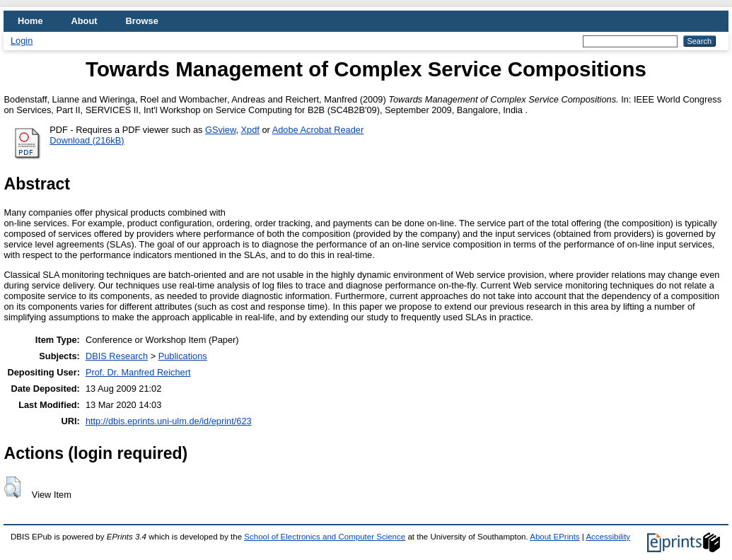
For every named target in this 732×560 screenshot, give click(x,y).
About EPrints (554, 537)
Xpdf (250, 130)
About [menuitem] (85, 21)
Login (22, 41)
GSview (220, 130)
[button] (12, 487)
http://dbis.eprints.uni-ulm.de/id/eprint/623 (169, 421)
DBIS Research (117, 356)
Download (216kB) (87, 140)
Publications (183, 356)
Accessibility (608, 537)
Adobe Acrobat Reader (318, 130)
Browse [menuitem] (142, 21)
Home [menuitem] (30, 21)
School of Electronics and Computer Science (325, 537)
